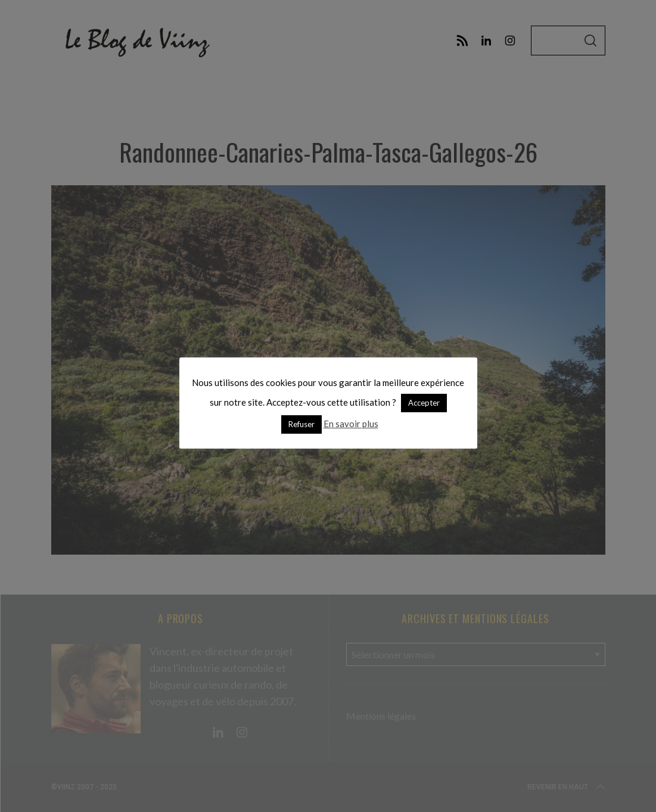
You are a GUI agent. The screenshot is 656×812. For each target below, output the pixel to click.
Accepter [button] (424, 403)
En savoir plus (351, 424)
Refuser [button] (301, 424)
